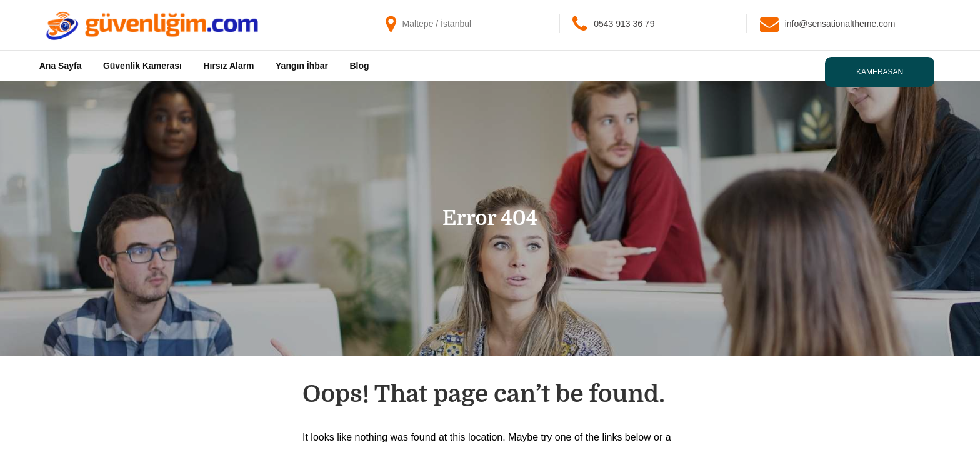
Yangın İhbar (302, 66)
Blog (360, 66)
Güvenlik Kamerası (142, 66)
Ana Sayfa (61, 66)
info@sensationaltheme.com (840, 24)
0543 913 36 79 (624, 24)
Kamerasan (880, 72)
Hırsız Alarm (228, 66)
